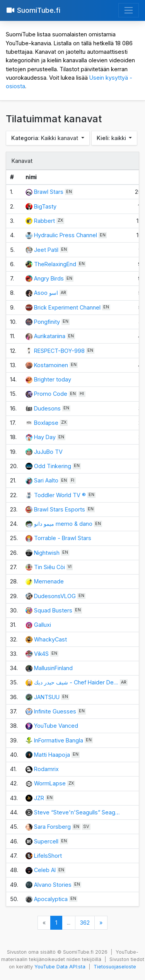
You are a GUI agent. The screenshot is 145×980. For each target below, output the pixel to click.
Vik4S (41, 654)
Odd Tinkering (53, 466)
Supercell (46, 841)
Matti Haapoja (52, 755)
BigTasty (45, 206)
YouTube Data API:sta (60, 967)
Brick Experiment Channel (67, 307)
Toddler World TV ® (60, 495)
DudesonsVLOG (55, 596)
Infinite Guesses (55, 711)
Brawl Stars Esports (60, 509)
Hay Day (45, 437)
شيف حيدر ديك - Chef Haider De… (76, 682)
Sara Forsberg (52, 827)
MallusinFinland (53, 668)
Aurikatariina (50, 336)
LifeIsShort (48, 856)
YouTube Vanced (56, 726)
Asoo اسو (46, 293)
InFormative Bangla (59, 740)
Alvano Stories (54, 885)
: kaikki (112, 138)
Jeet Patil (46, 250)
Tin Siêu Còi (49, 567)
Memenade (49, 581)
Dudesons (47, 408)
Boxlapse (46, 423)
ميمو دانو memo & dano (63, 524)
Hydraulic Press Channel (66, 235)
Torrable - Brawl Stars (63, 538)
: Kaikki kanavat (45, 138)
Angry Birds (49, 278)
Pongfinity (47, 322)
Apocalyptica (51, 899)
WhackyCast (50, 639)
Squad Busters (53, 610)
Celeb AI (45, 870)
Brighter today (53, 379)
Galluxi (43, 625)
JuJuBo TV (48, 452)
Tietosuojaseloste (115, 967)
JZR (39, 798)
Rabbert (44, 221)
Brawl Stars (49, 192)
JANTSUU (47, 697)
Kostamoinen (51, 365)
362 (85, 923)
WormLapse (50, 783)
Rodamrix (46, 769)
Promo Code (51, 394)
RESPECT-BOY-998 (59, 351)
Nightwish (47, 553)
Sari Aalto (46, 480)
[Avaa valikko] (129, 10)
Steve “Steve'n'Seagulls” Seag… (77, 812)
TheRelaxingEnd (55, 264)
